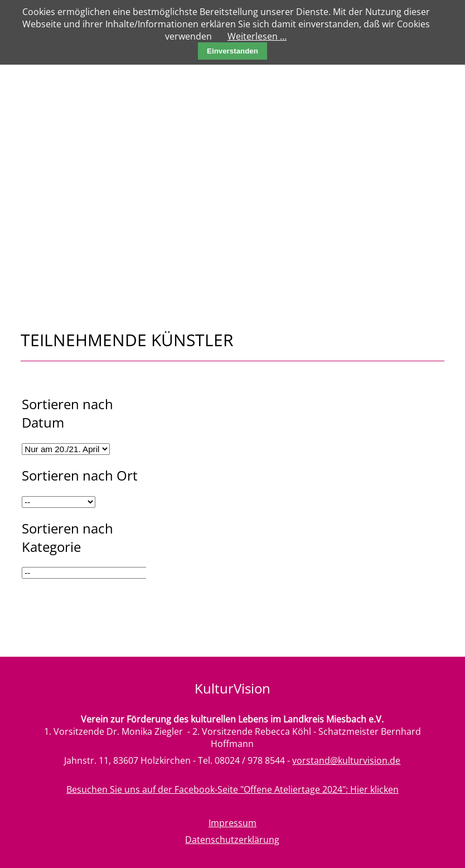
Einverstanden (232, 51)
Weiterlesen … (257, 36)
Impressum (232, 823)
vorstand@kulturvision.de (346, 760)
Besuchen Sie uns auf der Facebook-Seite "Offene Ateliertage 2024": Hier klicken (232, 789)
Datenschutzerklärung (232, 840)
